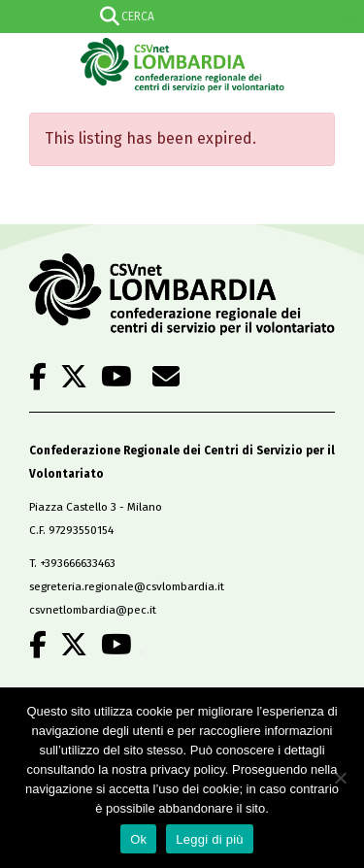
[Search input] (179, 17)
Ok (138, 839)
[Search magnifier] (347, 17)
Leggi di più (210, 839)
